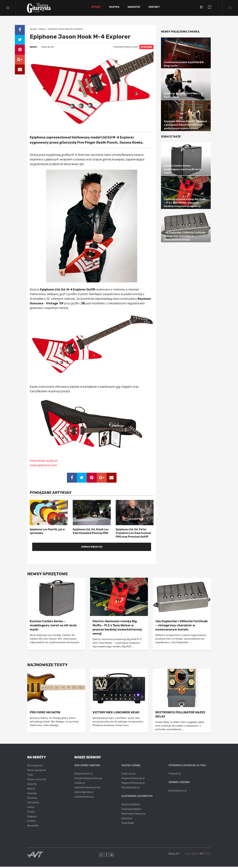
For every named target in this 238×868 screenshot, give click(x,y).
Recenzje (32, 799)
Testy (30, 776)
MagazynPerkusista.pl (133, 784)
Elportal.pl (127, 820)
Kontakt (155, 8)
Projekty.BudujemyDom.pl (88, 780)
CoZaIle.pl (80, 784)
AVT (202, 855)
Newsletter (33, 827)
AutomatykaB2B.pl (131, 810)
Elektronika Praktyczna (134, 815)
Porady (31, 813)
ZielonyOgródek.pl (84, 793)
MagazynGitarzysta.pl (133, 780)
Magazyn (32, 818)
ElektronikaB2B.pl (131, 806)
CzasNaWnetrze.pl (84, 798)
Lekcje (31, 808)
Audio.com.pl (128, 775)
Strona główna (35, 767)
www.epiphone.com (43, 467)
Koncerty (32, 785)
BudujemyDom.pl (83, 775)
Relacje (31, 790)
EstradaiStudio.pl (130, 789)
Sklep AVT (174, 855)
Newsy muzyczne (37, 781)
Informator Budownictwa (87, 789)
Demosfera (33, 804)
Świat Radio (128, 824)
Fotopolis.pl (175, 775)
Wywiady (32, 795)
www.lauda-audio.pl (44, 462)
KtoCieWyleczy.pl (178, 792)
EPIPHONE (146, 48)
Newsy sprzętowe (37, 772)
